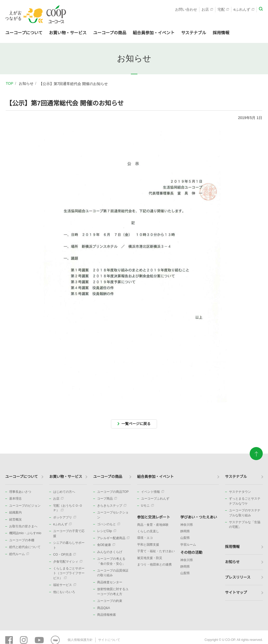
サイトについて (109, 640)
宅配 (223, 9)
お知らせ (26, 83)
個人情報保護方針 (80, 640)
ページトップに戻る (256, 451)
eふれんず (244, 9)
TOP (10, 83)
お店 (207, 9)
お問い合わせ (186, 9)
